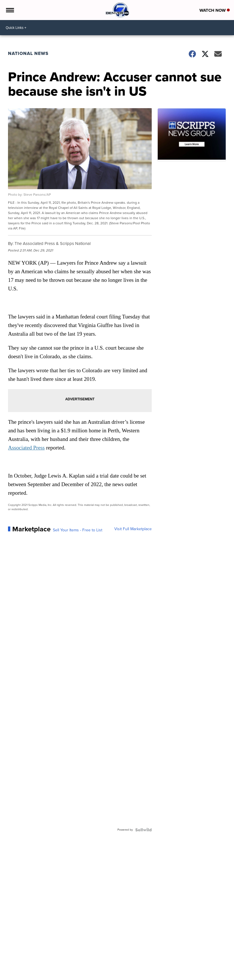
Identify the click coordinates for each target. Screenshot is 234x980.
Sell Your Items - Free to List (78, 530)
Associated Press (26, 448)
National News (28, 53)
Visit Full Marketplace (133, 529)
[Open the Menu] (10, 10)
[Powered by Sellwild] (143, 830)
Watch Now (215, 10)
